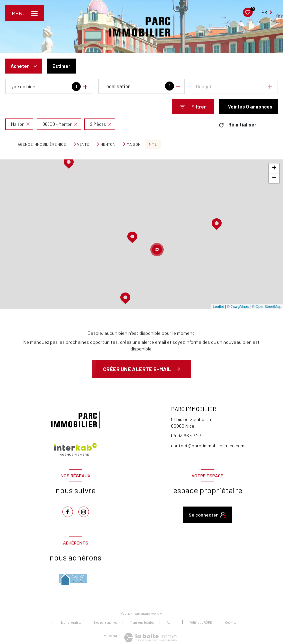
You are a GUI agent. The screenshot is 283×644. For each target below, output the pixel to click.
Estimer (62, 66)
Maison (134, 144)
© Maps (238, 307)
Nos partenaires (105, 622)
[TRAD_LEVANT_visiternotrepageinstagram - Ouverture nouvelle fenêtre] (84, 512)
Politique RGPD (201, 622)
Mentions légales (142, 622)
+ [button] (274, 168)
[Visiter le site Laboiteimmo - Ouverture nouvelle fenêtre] (150, 638)
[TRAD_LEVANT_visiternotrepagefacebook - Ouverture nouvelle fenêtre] (68, 512)
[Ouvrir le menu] (25, 13)
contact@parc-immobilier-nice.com (208, 445)
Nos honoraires (70, 622)
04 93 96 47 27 (186, 435)
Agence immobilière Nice (42, 144)
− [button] (274, 178)
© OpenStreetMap (266, 307)
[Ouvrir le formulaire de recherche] (193, 107)
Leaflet (218, 307)
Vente (83, 144)
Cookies (231, 623)
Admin (172, 622)
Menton (108, 144)
